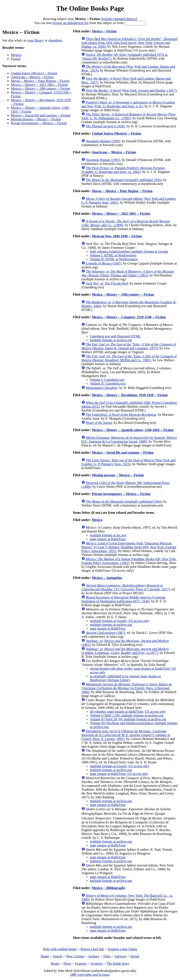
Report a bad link (92, 949)
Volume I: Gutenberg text (107, 380)
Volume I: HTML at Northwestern (113, 255)
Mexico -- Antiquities (107, 578)
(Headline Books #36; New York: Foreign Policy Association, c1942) (129, 561)
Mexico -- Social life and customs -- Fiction (41, 115)
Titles (107, 956)
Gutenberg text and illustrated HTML (115, 336)
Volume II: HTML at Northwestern (114, 259)
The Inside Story (118, 963)
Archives (96, 963)
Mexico (16, 55)
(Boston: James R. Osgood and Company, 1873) (129, 346)
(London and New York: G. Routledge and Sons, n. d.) (128, 104)
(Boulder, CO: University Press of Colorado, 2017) (126, 587)
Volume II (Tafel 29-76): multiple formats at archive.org (128, 719)
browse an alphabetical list (71, 23)
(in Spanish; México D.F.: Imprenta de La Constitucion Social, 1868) (129, 440)
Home (45, 956)
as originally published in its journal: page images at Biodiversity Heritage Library (125, 678)
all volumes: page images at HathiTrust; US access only (128, 712)
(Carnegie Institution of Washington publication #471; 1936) (123, 599)
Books (55, 963)
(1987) (106, 633)
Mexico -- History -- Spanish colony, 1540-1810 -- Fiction (133, 430)
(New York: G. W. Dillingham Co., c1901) (129, 116)
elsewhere (55, 40)
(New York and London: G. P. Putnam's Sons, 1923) (128, 462)
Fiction (16, 59)
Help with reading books (60, 949)
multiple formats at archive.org (111, 340)
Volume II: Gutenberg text (108, 384)
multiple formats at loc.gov (108, 535)
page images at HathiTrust (108, 539)
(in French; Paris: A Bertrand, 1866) (127, 688)
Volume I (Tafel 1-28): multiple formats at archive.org (127, 715)
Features (81, 963)
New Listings (75, 956)
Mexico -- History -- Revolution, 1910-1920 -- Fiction (130, 395)
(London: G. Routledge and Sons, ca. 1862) (123, 170)
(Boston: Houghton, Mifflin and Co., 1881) (129, 358)
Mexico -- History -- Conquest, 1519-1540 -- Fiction (129, 317)
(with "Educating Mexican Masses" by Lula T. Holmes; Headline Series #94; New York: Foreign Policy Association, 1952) (129, 547)
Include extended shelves (119, 19)
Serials (135, 956)
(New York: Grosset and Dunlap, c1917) (131, 90)
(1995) (103, 141)
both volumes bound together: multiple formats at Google (129, 251)
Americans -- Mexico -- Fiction (32, 77)
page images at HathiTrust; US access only (119, 774)
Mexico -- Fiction (104, 31)
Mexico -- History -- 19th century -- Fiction (40, 89)
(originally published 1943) (124, 180)
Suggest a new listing (122, 949)
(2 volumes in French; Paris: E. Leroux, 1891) (126, 735)
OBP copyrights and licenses (90, 975)
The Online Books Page (90, 8)
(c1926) (105, 126)
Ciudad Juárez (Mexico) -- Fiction (34, 73)
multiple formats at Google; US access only (120, 621)
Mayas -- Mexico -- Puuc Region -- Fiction (40, 81)
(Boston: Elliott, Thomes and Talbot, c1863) (128, 273)
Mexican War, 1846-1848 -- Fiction (117, 236)
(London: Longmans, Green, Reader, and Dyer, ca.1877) (125, 651)
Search (58, 956)
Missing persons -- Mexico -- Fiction (36, 119)
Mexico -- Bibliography (109, 888)
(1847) (104, 263)
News (67, 963)
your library (35, 40)
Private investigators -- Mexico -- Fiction (39, 123)
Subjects (120, 956)
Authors (94, 956)
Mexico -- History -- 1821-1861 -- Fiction (39, 85)
